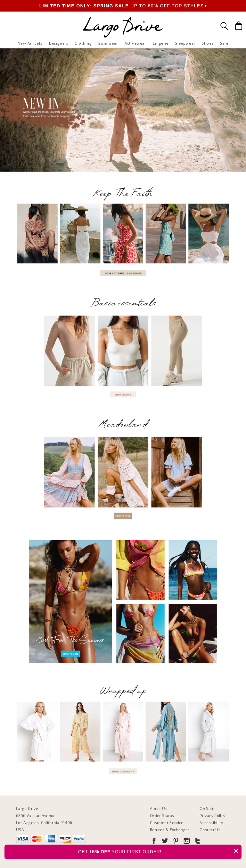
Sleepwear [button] (185, 43)
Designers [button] (59, 43)
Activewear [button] (135, 43)
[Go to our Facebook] (154, 842)
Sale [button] (224, 43)
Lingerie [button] (161, 43)
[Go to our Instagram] (186, 842)
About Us (159, 808)
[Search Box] (224, 26)
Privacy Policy (212, 816)
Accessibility (211, 823)
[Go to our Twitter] (164, 842)
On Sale (207, 808)
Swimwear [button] (108, 43)
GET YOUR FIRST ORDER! (160, 851)
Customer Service (167, 823)
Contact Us (210, 830)
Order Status (162, 816)
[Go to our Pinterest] (175, 842)
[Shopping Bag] (239, 26)
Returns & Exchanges (170, 830)
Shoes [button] (208, 43)
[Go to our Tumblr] (197, 842)
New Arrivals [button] (30, 43)
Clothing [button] (83, 43)
